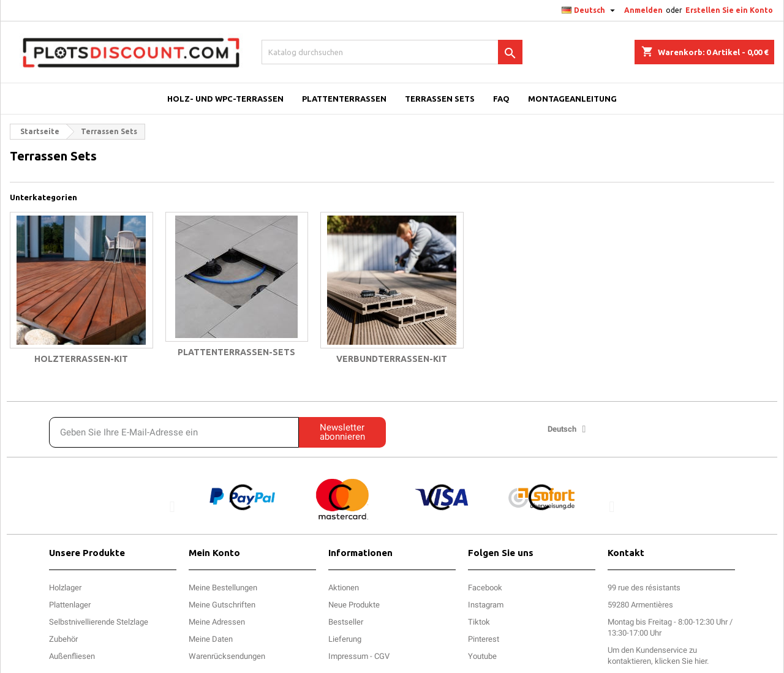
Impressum (348, 656)
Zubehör (63, 639)
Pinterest (484, 639)
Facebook (485, 588)
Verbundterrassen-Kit (392, 359)
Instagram (486, 605)
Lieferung (345, 639)
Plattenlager (70, 605)
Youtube (482, 656)
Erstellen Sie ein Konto (729, 10)
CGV (382, 656)
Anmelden (643, 10)
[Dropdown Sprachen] (590, 10)
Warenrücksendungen (227, 656)
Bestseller (346, 622)
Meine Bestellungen (223, 588)
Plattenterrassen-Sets (236, 352)
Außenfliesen (72, 656)
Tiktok (479, 622)
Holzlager (65, 588)
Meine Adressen (217, 622)
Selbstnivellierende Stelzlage (99, 622)
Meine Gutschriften (222, 605)
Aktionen (344, 588)
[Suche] (392, 52)
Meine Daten (211, 639)
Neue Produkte (354, 605)
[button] (172, 506)
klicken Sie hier (681, 661)
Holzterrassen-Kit (81, 359)
